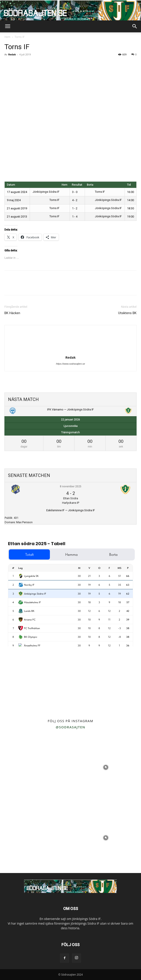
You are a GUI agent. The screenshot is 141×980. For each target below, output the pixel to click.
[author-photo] (70, 351)
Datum (11, 185)
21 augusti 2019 (17, 208)
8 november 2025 (71, 486)
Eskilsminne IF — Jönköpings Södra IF (71, 510)
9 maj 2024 (14, 200)
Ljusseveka (71, 426)
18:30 (130, 208)
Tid (129, 185)
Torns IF (96, 192)
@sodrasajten (70, 727)
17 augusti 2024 (17, 192)
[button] (8, 26)
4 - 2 (75, 200)
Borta (90, 185)
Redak (12, 54)
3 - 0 (75, 192)
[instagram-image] (35, 767)
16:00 (130, 192)
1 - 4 (75, 217)
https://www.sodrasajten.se (71, 364)
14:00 (130, 200)
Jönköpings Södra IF (49, 192)
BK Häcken (12, 313)
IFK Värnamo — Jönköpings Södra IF (70, 409)
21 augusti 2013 (17, 217)
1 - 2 (75, 208)
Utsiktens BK (127, 313)
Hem (7, 37)
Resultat (77, 185)
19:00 (130, 217)
